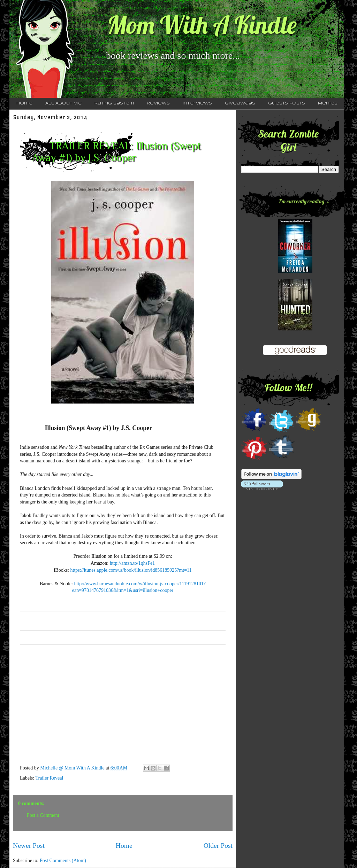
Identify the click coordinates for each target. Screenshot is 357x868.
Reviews (158, 103)
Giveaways (240, 103)
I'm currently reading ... (304, 201)
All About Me (63, 103)
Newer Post (29, 846)
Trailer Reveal (49, 778)
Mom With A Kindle (202, 25)
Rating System (114, 103)
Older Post (218, 846)
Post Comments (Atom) (63, 861)
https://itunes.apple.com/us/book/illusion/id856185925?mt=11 (131, 570)
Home (24, 103)
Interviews (197, 103)
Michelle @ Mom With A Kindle (73, 768)
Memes (328, 103)
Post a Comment (43, 815)
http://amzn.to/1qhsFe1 (132, 563)
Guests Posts (287, 103)
